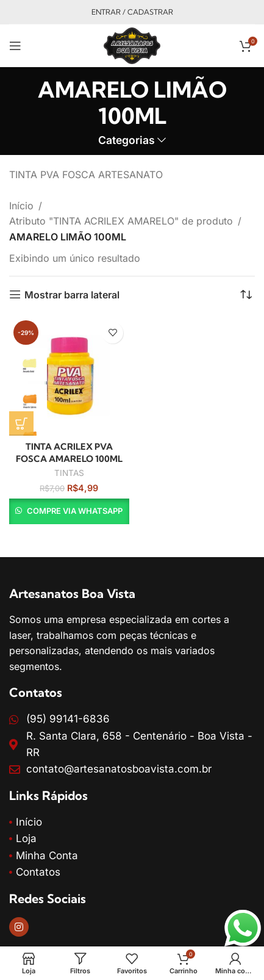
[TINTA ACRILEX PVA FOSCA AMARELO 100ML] (69, 376)
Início (21, 206)
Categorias (127, 140)
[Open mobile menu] (15, 46)
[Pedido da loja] (246, 295)
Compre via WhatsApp (75, 511)
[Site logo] (132, 45)
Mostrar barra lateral (72, 294)
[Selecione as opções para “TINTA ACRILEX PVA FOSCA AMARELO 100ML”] (21, 423)
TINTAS (69, 473)
